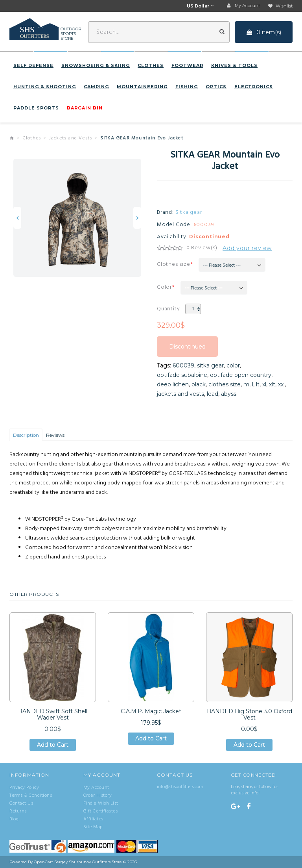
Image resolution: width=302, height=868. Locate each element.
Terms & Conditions (31, 796)
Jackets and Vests (71, 138)
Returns (18, 811)
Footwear (187, 65)
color (233, 365)
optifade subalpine (182, 375)
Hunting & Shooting (45, 87)
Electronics (254, 87)
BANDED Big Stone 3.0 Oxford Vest (250, 714)
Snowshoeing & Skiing (96, 65)
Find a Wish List (101, 803)
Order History (98, 796)
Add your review (247, 248)
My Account (96, 788)
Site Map (93, 827)
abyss (229, 394)
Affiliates (93, 819)
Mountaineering (142, 87)
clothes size (225, 384)
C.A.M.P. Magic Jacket (151, 711)
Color (164, 287)
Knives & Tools (234, 65)
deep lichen (173, 384)
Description (26, 435)
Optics (216, 87)
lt (258, 384)
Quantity (168, 309)
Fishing (187, 87)
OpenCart (43, 862)
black (199, 384)
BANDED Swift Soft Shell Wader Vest (53, 714)
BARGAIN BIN (85, 108)
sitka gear (210, 365)
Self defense (33, 65)
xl (264, 384)
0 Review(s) (202, 248)
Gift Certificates (101, 811)
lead (213, 394)
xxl (281, 384)
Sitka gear (189, 213)
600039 (183, 365)
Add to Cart (53, 745)
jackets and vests (180, 394)
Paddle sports (36, 108)
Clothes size (174, 264)
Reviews (55, 435)
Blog (14, 819)
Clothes (151, 65)
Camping (96, 87)
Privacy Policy (24, 788)
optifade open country (241, 375)
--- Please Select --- (222, 265)
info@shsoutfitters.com (180, 787)
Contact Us (21, 803)
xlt (272, 384)
